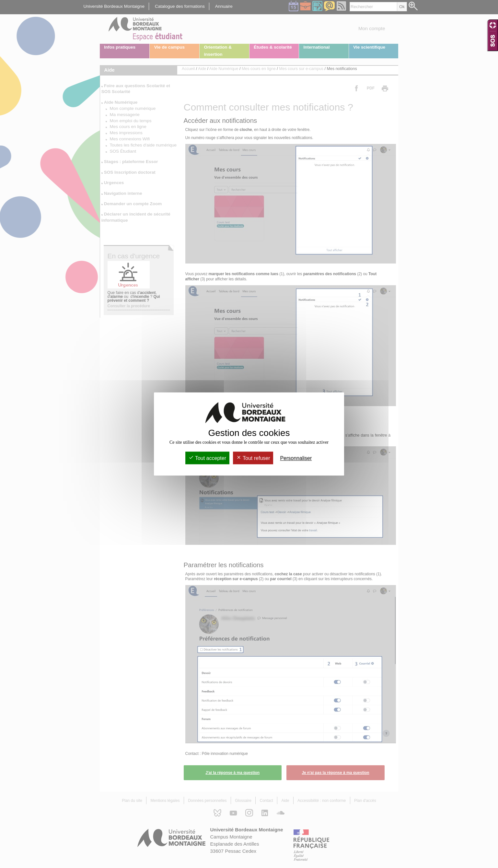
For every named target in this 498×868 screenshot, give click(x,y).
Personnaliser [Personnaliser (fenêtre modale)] (296, 458)
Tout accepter (207, 458)
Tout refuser (253, 458)
